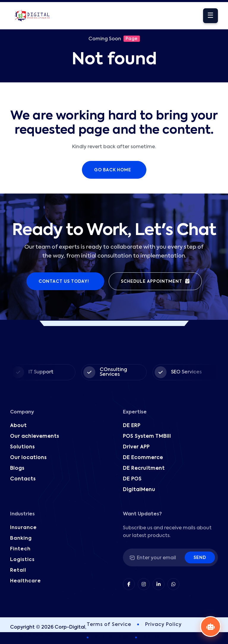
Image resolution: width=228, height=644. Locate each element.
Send (200, 558)
